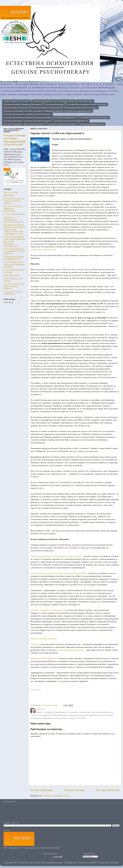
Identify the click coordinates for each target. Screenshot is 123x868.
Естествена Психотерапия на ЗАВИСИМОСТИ (71, 121)
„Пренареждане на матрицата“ (71, 650)
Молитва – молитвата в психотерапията (48, 610)
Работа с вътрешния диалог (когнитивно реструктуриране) (56, 556)
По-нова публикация (42, 790)
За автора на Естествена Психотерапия (62, 124)
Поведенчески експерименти (43, 658)
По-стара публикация (108, 790)
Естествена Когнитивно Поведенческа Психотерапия (22, 104)
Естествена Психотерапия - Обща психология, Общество (24, 124)
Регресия (35, 644)
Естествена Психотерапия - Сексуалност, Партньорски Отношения (27, 121)
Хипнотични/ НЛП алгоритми (44, 639)
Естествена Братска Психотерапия (16, 108)
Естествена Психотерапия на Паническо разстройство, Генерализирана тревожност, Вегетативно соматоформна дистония (48, 111)
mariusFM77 (93, 863)
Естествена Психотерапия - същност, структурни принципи (54, 101)
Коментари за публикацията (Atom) (56, 796)
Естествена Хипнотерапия (54, 104)
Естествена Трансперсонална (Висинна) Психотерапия (87, 104)
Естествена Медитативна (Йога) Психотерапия (80, 108)
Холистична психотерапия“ (43, 249)
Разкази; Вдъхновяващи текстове (92, 124)
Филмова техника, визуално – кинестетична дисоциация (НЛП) (58, 573)
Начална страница (11, 101)
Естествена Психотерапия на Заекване (94, 118)
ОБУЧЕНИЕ (25, 101)
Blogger (116, 863)
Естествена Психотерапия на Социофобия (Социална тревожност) (27, 114)
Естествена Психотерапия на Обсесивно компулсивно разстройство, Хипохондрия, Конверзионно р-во (40, 118)
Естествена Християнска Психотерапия (46, 108)
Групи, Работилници (85, 101)
